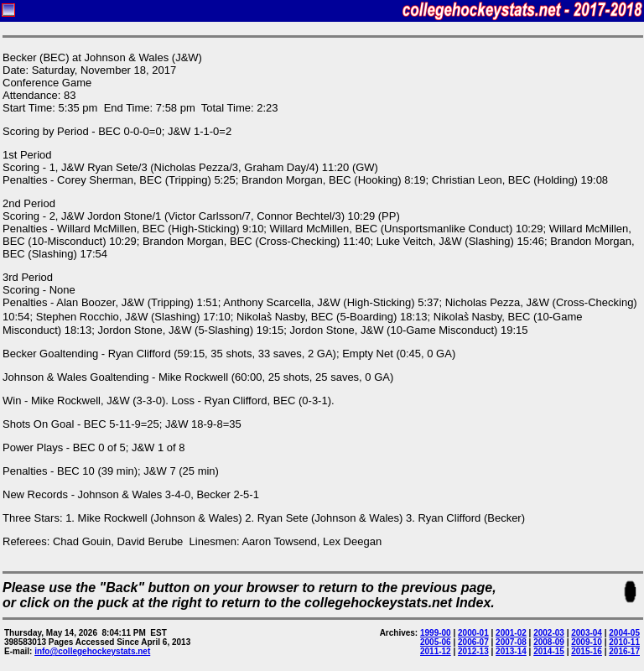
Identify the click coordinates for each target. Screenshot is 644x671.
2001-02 (511, 633)
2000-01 (473, 633)
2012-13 (473, 651)
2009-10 (587, 642)
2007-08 (511, 642)
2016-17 (624, 651)
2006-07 (473, 642)
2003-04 (587, 633)
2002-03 (549, 633)
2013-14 (511, 651)
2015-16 (587, 651)
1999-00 (436, 633)
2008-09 (549, 642)
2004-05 (624, 633)
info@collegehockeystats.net (92, 651)
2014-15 (549, 651)
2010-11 (624, 642)
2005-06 (436, 642)
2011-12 (436, 651)
